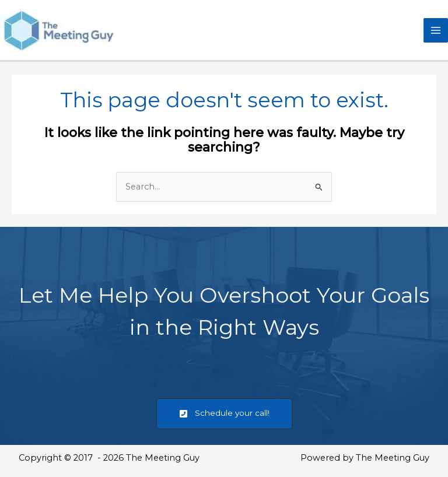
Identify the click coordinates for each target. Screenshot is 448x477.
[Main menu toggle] (436, 30)
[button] (224, 414)
